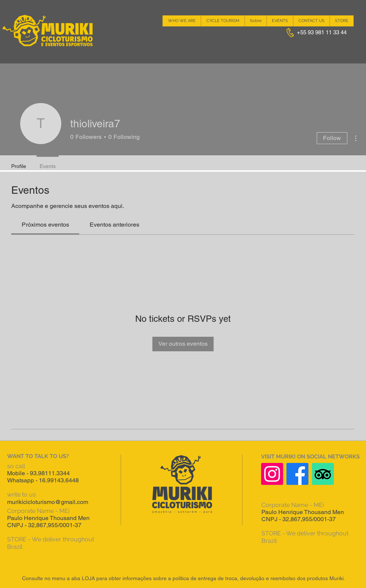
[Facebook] (297, 474)
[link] (45, 225)
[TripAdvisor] (323, 474)
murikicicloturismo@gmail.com (48, 502)
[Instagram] (272, 474)
